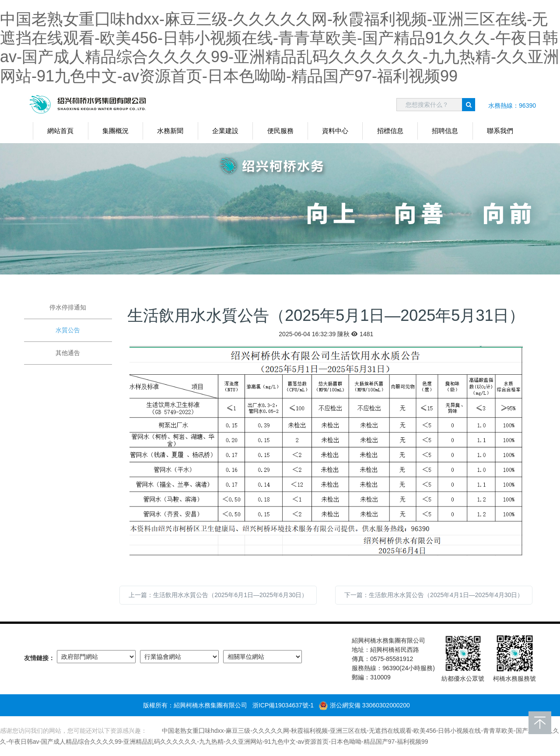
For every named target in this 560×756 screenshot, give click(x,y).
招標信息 (390, 131)
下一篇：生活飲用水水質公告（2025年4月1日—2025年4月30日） (434, 595)
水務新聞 (170, 131)
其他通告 (68, 353)
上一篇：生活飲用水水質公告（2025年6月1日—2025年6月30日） (218, 595)
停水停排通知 (68, 307)
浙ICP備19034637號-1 (283, 705)
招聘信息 (445, 131)
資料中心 (335, 131)
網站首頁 (60, 131)
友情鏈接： (39, 658)
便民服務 (280, 131)
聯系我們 (500, 131)
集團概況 (115, 131)
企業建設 (225, 131)
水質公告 (68, 330)
